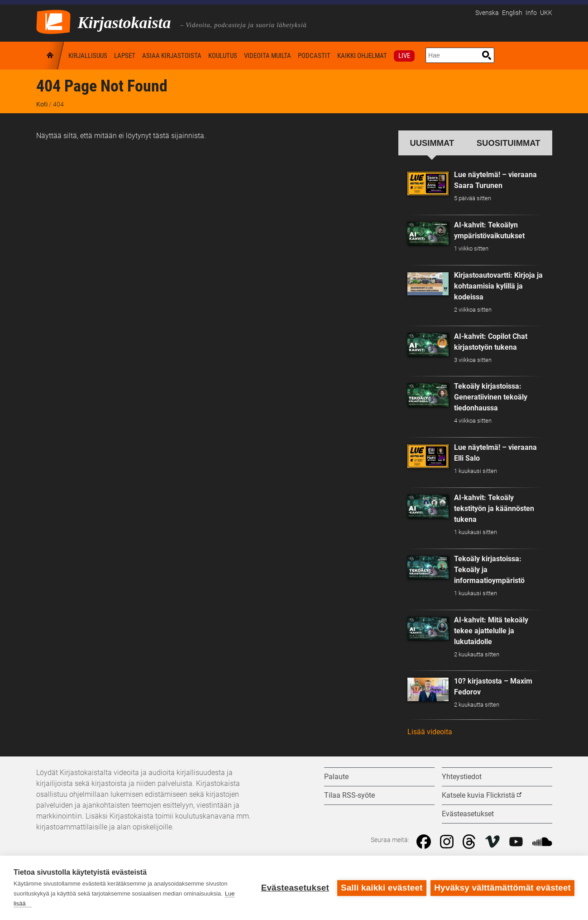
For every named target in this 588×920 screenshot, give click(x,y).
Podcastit (314, 56)
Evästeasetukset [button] (468, 814)
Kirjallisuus (88, 56)
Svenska (487, 13)
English (512, 13)
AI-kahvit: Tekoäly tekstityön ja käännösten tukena (494, 508)
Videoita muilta (268, 56)
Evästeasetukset (295, 888)
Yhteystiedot (462, 777)
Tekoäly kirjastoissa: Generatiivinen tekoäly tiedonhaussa (491, 397)
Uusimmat (432, 143)
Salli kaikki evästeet (382, 888)
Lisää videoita (430, 732)
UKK (546, 13)
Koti (51, 55)
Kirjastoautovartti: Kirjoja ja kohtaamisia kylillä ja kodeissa (498, 286)
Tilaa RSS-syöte (349, 795)
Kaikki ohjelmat (362, 56)
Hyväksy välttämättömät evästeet (502, 888)
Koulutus (223, 56)
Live (404, 56)
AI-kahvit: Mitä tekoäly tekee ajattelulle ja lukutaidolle (491, 631)
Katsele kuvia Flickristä (478, 795)
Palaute (336, 777)
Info (531, 13)
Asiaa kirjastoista (172, 56)
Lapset (125, 56)
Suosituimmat (509, 143)
